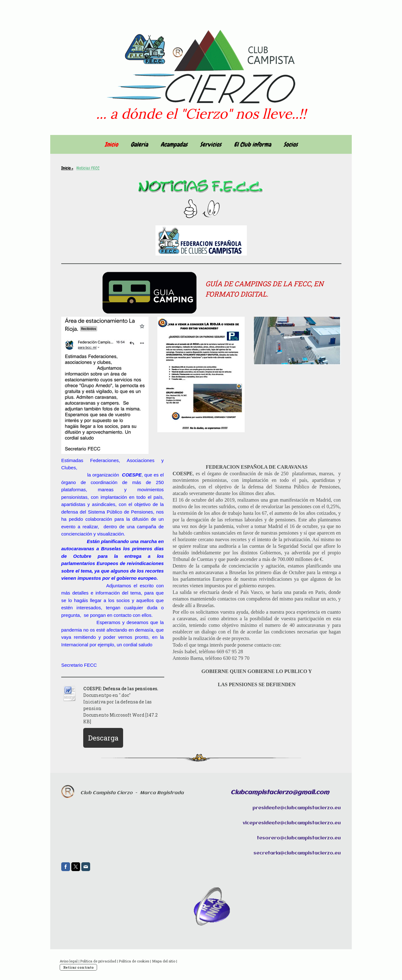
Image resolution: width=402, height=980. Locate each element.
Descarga (103, 738)
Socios (291, 144)
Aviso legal (69, 961)
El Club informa (253, 144)
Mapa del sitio (164, 961)
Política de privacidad (98, 961)
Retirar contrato (78, 967)
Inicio (111, 144)
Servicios (211, 144)
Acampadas (174, 144)
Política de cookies (134, 961)
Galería (139, 144)
